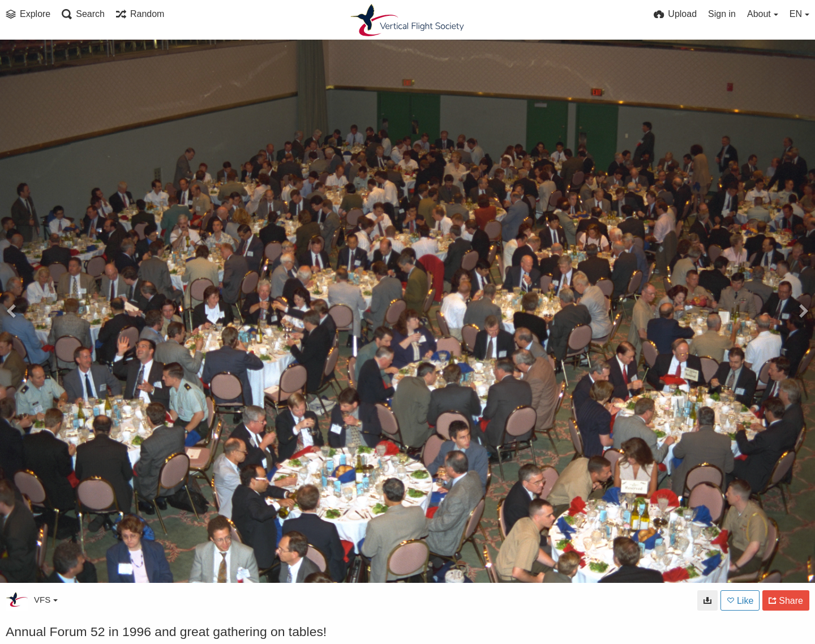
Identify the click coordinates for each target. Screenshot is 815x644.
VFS (46, 600)
